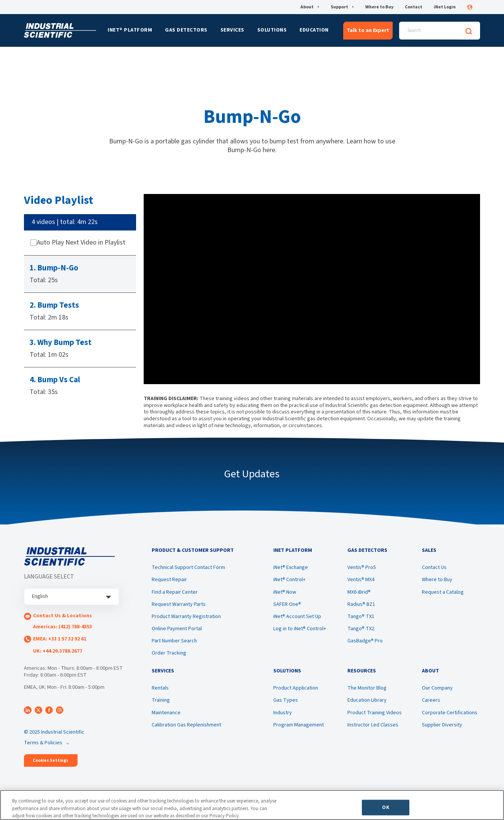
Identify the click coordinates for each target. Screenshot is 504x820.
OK (385, 807)
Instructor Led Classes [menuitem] (373, 725)
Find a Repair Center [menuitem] (175, 592)
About (310, 7)
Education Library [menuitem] (367, 700)
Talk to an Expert (368, 30)
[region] (252, 805)
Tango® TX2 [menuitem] (361, 629)
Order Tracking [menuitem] (169, 653)
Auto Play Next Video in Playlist (81, 243)
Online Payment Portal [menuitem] (177, 629)
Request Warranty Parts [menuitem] (179, 604)
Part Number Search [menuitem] (174, 641)
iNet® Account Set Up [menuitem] (297, 617)
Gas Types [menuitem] (286, 700)
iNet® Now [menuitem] (285, 592)
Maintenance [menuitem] (166, 713)
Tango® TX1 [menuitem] (361, 617)
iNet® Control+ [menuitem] (289, 580)
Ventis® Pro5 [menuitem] (362, 567)
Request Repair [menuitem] (169, 580)
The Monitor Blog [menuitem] (367, 688)
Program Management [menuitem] (299, 725)
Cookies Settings (51, 760)
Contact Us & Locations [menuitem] (63, 616)
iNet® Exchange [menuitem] (291, 567)
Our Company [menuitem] (437, 688)
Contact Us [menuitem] (434, 567)
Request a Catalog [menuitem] (443, 592)
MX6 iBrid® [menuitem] (359, 592)
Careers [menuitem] (431, 700)
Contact (414, 7)
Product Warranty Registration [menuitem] (186, 617)
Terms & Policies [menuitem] (43, 743)
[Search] (469, 31)
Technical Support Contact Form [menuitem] (188, 567)
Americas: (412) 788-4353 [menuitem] (63, 627)
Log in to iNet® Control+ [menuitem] (300, 629)
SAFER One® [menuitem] (287, 604)
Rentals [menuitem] (160, 688)
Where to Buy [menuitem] (437, 580)
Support (342, 7)
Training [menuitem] (161, 700)
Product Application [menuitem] (296, 688)
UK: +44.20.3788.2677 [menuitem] (58, 651)
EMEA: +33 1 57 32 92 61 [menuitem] (60, 639)
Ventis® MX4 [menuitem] (361, 580)
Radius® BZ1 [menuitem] (361, 604)
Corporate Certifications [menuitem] (450, 713)
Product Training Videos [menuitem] (375, 713)
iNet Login (445, 7)
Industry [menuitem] (283, 713)
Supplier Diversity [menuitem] (442, 725)
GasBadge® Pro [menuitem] (365, 641)
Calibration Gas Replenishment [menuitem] (186, 725)
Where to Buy (379, 7)
